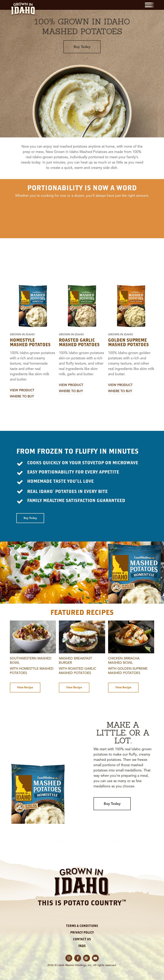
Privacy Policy (82, 932)
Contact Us (82, 939)
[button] (150, 5)
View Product (22, 390)
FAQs (82, 946)
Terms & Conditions (82, 926)
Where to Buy (22, 396)
